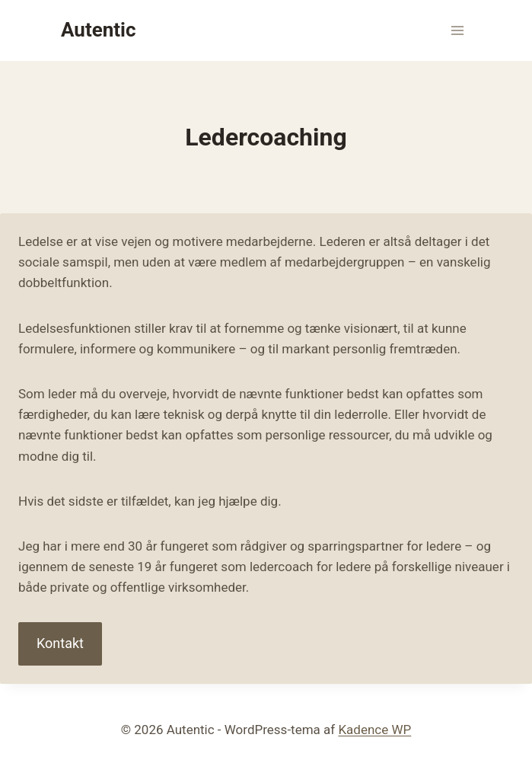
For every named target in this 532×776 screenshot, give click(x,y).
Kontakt (60, 643)
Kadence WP (374, 730)
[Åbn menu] (457, 30)
